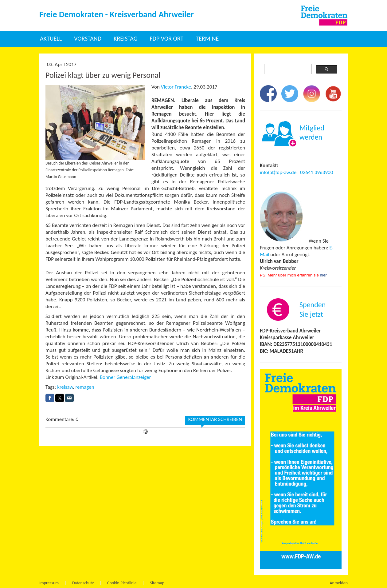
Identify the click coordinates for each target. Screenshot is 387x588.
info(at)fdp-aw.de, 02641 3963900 (296, 172)
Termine (207, 38)
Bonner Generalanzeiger (126, 377)
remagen (85, 387)
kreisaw (65, 387)
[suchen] (287, 69)
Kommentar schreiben (215, 419)
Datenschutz (83, 583)
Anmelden (339, 583)
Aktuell (51, 38)
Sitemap (157, 583)
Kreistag (125, 38)
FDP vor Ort (166, 38)
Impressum (49, 583)
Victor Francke (176, 87)
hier (323, 275)
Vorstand (88, 38)
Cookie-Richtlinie (122, 583)
